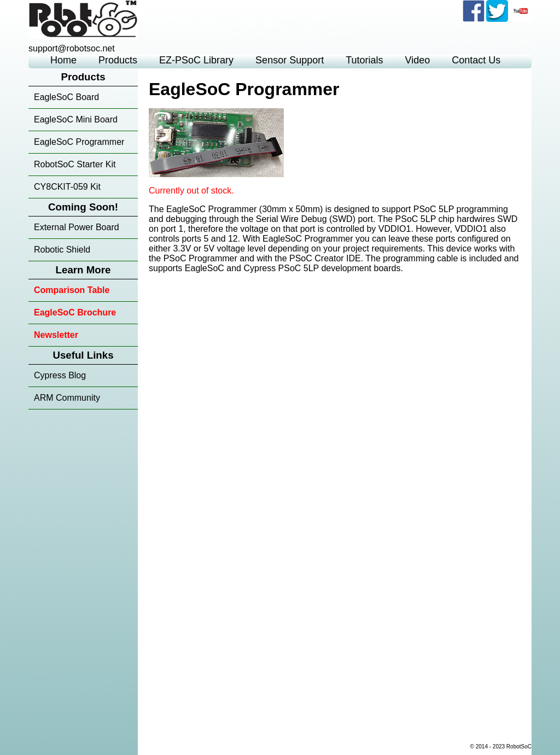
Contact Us (476, 60)
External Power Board (77, 227)
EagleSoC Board (66, 97)
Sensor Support (290, 60)
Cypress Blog (60, 375)
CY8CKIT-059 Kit (67, 187)
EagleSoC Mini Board (76, 119)
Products (118, 60)
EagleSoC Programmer (79, 142)
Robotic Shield (62, 250)
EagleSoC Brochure (75, 312)
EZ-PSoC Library (196, 60)
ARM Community (67, 398)
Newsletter (56, 335)
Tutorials (364, 60)
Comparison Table (72, 290)
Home (63, 60)
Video (418, 60)
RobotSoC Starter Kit (75, 164)
